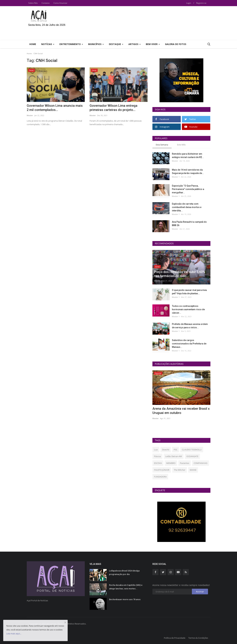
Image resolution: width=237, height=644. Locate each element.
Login (189, 3)
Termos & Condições (198, 638)
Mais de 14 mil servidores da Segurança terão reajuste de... (188, 171)
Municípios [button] (96, 44)
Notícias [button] (48, 44)
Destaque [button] (116, 44)
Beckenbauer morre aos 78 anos (125, 599)
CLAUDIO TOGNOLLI (192, 450)
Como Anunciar (60, 3)
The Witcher (180, 470)
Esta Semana (162, 145)
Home (33, 44)
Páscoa (157, 456)
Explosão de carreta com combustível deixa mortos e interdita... (187, 207)
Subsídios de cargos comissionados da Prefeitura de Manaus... (189, 344)
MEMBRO (171, 463)
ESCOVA (158, 463)
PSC (176, 450)
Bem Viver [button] (153, 44)
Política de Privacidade (175, 638)
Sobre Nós (33, 3)
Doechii (166, 450)
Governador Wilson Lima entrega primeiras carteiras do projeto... (114, 108)
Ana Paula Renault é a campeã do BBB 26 (189, 224)
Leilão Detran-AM (174, 456)
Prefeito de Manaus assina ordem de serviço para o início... (190, 326)
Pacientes (185, 463)
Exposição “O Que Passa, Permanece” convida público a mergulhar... (188, 189)
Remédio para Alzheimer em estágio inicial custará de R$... (188, 156)
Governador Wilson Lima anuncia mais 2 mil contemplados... (55, 108)
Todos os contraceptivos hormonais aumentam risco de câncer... (188, 309)
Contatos (46, 3)
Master (30, 115)
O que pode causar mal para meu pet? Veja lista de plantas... (189, 292)
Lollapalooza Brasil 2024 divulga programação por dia (124, 572)
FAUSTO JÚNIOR (162, 470)
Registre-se (201, 3)
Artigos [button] (135, 44)
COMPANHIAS (201, 463)
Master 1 (176, 177)
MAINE (193, 470)
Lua (156, 450)
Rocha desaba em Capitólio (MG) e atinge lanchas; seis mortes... (126, 587)
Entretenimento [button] (71, 44)
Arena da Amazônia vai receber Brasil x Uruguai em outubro (181, 411)
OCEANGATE (192, 456)
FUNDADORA (160, 477)
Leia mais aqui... (14, 634)
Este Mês (181, 145)
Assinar (200, 592)
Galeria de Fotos (176, 44)
